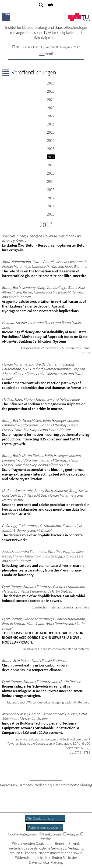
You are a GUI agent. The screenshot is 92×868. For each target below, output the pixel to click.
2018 (51, 149)
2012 (51, 198)
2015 (51, 173)
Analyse (71, 834)
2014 (51, 181)
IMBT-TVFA (21, 47)
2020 (51, 132)
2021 (51, 124)
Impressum (8, 785)
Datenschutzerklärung (35, 785)
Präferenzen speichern (45, 827)
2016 (51, 165)
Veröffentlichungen (58, 47)
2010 (51, 214)
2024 (51, 99)
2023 (51, 108)
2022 (51, 116)
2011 (51, 206)
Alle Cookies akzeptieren (45, 818)
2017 (77, 47)
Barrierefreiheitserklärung (73, 785)
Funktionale (51, 834)
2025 (51, 91)
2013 (51, 190)
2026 (51, 83)
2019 (51, 140)
